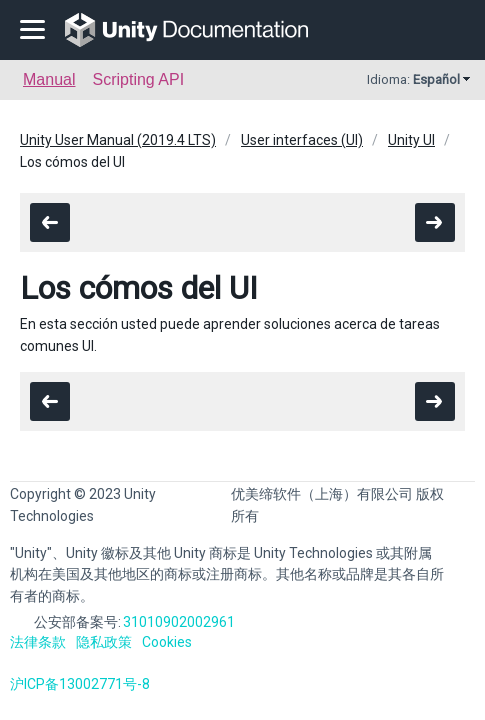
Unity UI (411, 140)
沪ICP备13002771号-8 (80, 684)
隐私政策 (104, 642)
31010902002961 (179, 622)
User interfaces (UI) (302, 140)
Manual (49, 79)
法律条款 (38, 642)
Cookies (167, 642)
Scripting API (138, 79)
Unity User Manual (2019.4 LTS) (118, 140)
